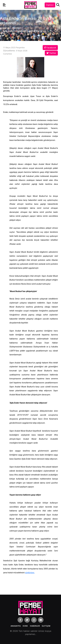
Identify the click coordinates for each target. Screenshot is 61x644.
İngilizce (50, 5)
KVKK (25, 626)
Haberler (16, 28)
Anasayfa (16, 626)
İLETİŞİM (46, 626)
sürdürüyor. (30, 573)
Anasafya (5, 28)
